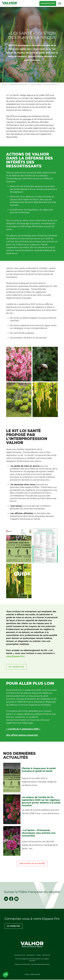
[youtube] (16, 899)
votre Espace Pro (15, 656)
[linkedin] (6, 899)
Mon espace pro (48, 3)
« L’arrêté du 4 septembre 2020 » (23, 729)
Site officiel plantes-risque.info (22, 735)
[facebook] (11, 899)
